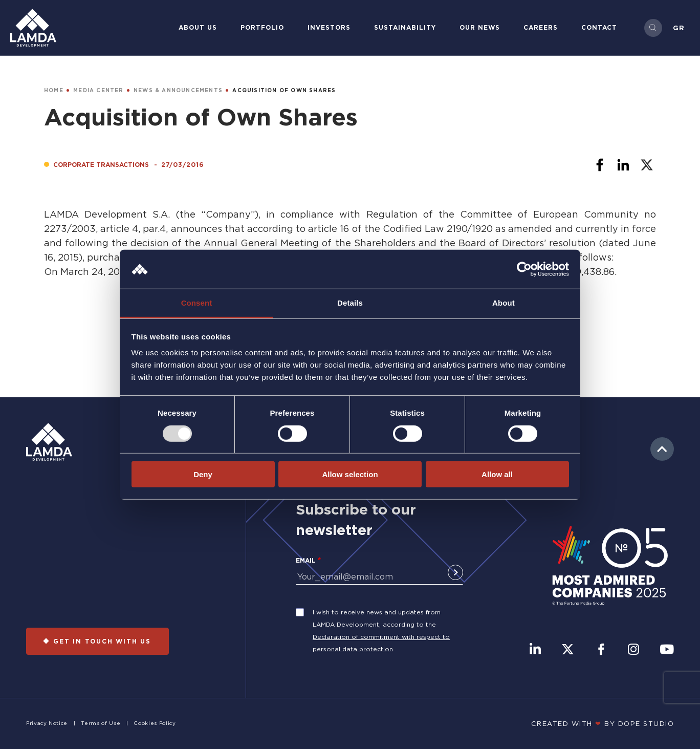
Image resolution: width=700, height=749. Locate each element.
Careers (541, 27)
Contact (599, 27)
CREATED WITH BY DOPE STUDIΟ (603, 723)
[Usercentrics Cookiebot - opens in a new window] (524, 269)
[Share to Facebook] (600, 165)
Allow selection (350, 474)
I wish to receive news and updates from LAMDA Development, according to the (377, 618)
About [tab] (504, 303)
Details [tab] (350, 303)
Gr (679, 28)
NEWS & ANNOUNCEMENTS (178, 90)
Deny (203, 474)
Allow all (497, 474)
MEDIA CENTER (98, 90)
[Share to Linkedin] (623, 165)
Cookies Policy (155, 723)
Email (306, 560)
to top (662, 449)
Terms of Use (101, 723)
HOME (54, 90)
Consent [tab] (197, 303)
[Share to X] (647, 165)
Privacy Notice (47, 723)
